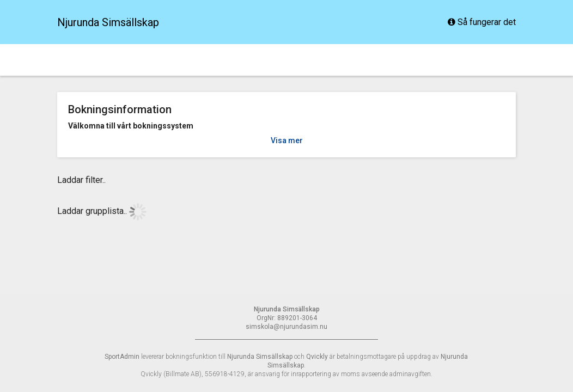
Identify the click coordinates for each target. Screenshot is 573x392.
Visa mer (287, 140)
